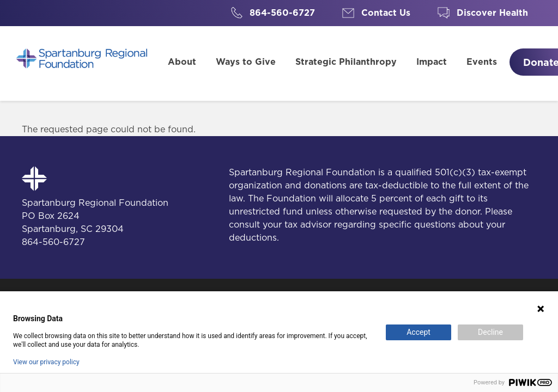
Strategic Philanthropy (346, 62)
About (182, 62)
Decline (490, 332)
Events (482, 62)
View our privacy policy (46, 362)
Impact (432, 62)
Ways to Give (246, 62)
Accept (418, 332)
